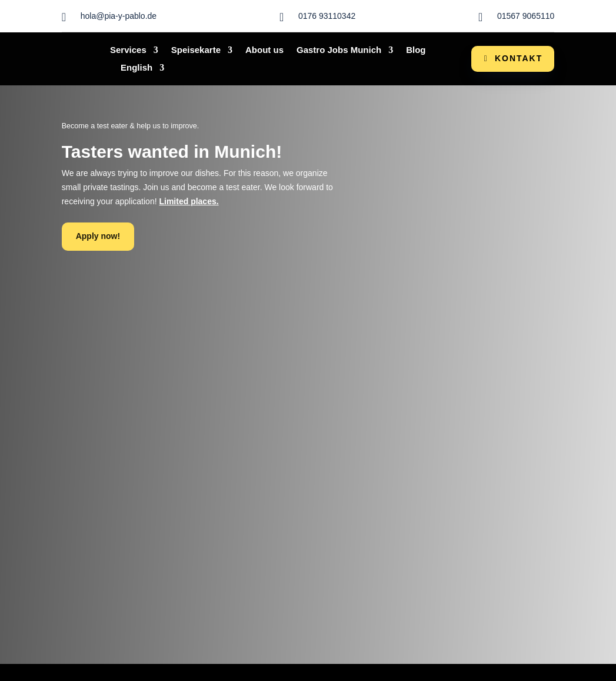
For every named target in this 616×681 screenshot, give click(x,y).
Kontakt (519, 58)
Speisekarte (196, 50)
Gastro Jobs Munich (339, 50)
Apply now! (98, 236)
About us (264, 50)
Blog (416, 50)
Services (128, 50)
